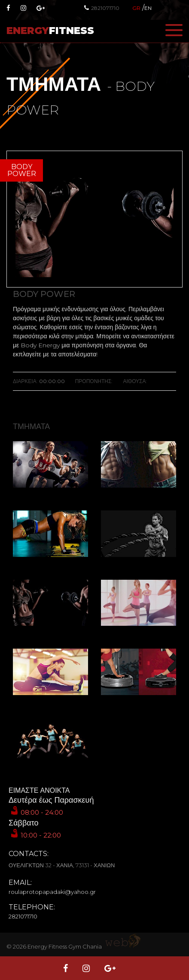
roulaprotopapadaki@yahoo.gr (52, 892)
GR (136, 8)
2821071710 (102, 8)
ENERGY (50, 31)
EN (148, 8)
